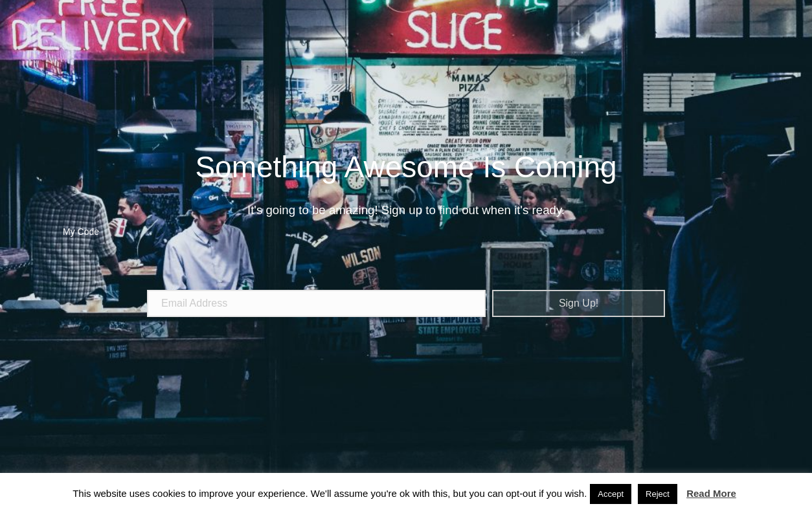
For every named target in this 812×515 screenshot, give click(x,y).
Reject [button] (658, 494)
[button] (579, 303)
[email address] (316, 303)
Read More (711, 493)
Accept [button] (611, 494)
